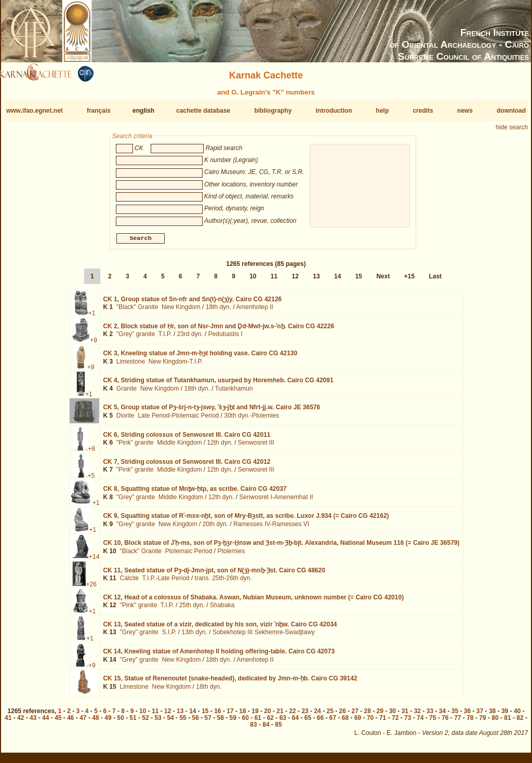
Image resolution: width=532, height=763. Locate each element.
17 (230, 715)
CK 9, (246, 520)
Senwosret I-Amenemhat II (276, 501)
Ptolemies (231, 555)
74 (420, 722)
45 (58, 722)
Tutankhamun (234, 393)
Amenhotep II (254, 311)
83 (253, 729)
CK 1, (192, 303)
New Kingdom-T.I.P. (176, 366)
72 (395, 722)
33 (430, 715)
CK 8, (195, 493)
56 (195, 722)
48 (95, 722)
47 (83, 722)
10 (253, 280)
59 (233, 722)
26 (343, 715)
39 (505, 715)
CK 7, (187, 466)
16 (217, 715)
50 (120, 722)
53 (158, 722)
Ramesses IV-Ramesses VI (271, 528)
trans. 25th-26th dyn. (223, 582)
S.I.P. (169, 636)
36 (467, 715)
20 (267, 715)
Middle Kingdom (179, 447)
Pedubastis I (225, 338)
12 (295, 280)
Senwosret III (256, 447)
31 (405, 715)
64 (295, 722)
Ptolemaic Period (189, 555)
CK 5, (211, 411)
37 (480, 715)
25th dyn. (192, 609)
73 (408, 722)
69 (358, 722)
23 (305, 715)
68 (345, 722)
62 (270, 722)
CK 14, (219, 655)
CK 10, (281, 547)
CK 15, (230, 682)
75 (433, 722)
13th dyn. (195, 636)
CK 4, (218, 384)
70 (370, 722)
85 (278, 729)
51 (133, 722)
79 (482, 722)
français (99, 111)
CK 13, (220, 628)
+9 (94, 344)
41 (8, 722)
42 (21, 722)
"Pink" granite (135, 447)
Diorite (125, 420)
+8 (91, 452)
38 (492, 715)
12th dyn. (220, 447)
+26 (91, 588)
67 (333, 722)
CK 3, (200, 357)
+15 (409, 280)
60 (245, 722)
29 (380, 715)
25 (330, 715)
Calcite (129, 582)
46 (70, 722)
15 (359, 280)
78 (470, 722)
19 (255, 715)
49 (108, 722)
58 (221, 722)
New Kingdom (181, 311)
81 (507, 722)
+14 (94, 561)
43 (33, 722)
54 (170, 722)
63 (283, 722)
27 (355, 715)
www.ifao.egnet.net (35, 111)
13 (316, 280)
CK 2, (218, 330)
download (511, 111)
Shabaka (222, 609)
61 (258, 722)
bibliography (273, 111)
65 (308, 722)
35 (455, 715)
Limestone (131, 366)
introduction (334, 111)
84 (266, 729)
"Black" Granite (137, 311)
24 (317, 715)
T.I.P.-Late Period (166, 582)
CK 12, (253, 601)
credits (423, 111)
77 (457, 722)
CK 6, (187, 438)
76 (445, 722)
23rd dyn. (190, 338)
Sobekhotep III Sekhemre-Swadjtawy (264, 636)
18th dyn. (218, 311)
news (465, 111)
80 (495, 722)
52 (145, 722)
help (383, 111)
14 (337, 280)
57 (208, 722)
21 (280, 715)
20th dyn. (215, 528)
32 (417, 715)
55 (183, 722)
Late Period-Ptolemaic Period (178, 420)
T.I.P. (165, 338)
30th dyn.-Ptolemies (251, 420)
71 (383, 722)
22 (292, 715)
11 (274, 280)
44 (45, 722)
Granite (127, 393)
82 (520, 722)
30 (393, 715)
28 (368, 715)
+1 (92, 317)
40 (517, 715)
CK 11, (214, 574)
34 (442, 715)
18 (242, 715)
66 (320, 722)
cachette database (203, 111)
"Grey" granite (136, 338)
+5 (91, 480)
